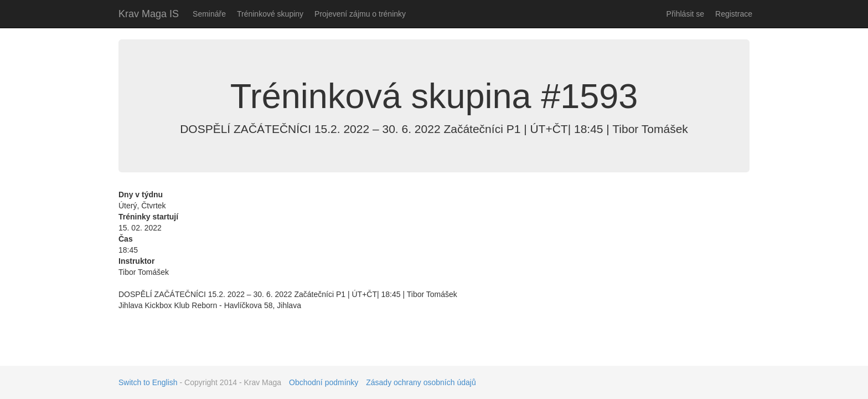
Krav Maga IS (149, 14)
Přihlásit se (685, 14)
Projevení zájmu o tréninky (360, 14)
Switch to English (148, 382)
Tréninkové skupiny (270, 14)
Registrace (734, 14)
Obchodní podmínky (324, 382)
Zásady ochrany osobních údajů (421, 382)
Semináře (209, 14)
